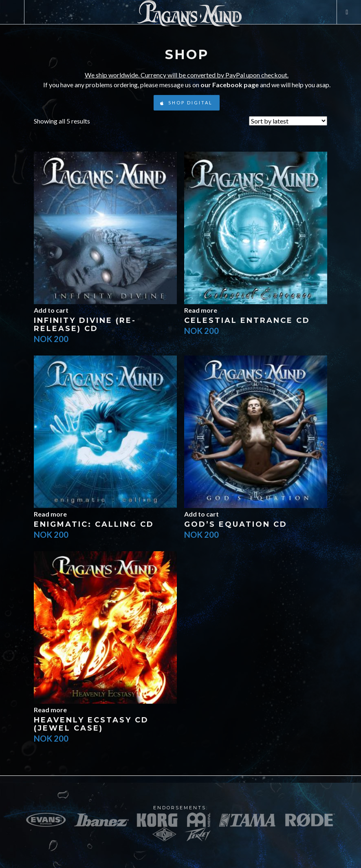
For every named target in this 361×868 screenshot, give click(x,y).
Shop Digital (186, 103)
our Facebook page (230, 85)
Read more (201, 310)
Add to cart (51, 310)
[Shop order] (288, 121)
